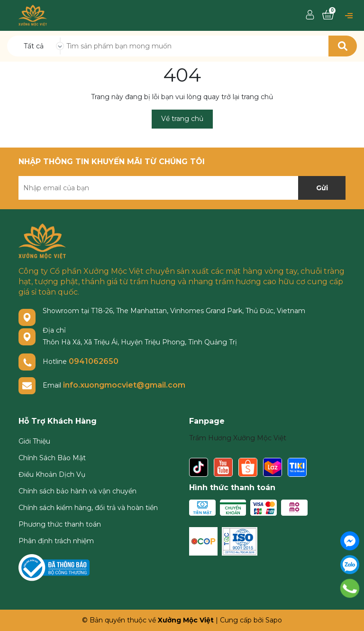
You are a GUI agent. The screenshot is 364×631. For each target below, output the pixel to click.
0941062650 (94, 361)
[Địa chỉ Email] (182, 188)
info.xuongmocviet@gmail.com (124, 385)
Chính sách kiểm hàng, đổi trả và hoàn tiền (88, 508)
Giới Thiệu (34, 441)
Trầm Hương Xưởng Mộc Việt (238, 438)
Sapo (274, 620)
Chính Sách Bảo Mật (52, 458)
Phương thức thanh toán (60, 524)
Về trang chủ (182, 119)
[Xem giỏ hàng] (328, 15)
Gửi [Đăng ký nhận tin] (322, 188)
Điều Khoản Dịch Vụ (52, 474)
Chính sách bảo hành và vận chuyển (77, 491)
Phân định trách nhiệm (56, 541)
